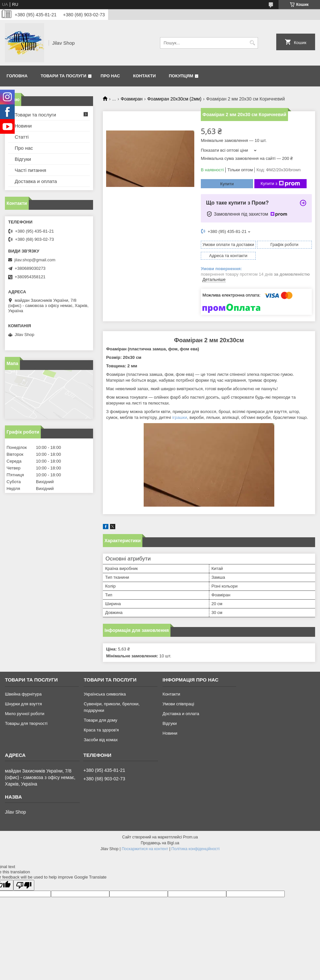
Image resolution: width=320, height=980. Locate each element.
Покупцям (181, 76)
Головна (17, 76)
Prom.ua (191, 837)
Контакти (145, 76)
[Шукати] (252, 43)
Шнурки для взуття (23, 704)
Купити (227, 184)
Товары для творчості (26, 723)
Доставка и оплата (36, 181)
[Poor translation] (24, 885)
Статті (22, 137)
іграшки (180, 417)
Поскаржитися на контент (145, 849)
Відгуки (23, 159)
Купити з (280, 184)
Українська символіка (105, 694)
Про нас (110, 76)
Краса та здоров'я (101, 730)
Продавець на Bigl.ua (160, 843)
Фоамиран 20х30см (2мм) (174, 99)
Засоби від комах (101, 740)
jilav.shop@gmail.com (35, 260)
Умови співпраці (178, 704)
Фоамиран (132, 99)
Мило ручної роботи (25, 714)
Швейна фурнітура (23, 694)
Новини (23, 126)
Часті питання (30, 170)
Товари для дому (100, 720)
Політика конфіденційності (196, 849)
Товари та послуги (63, 76)
